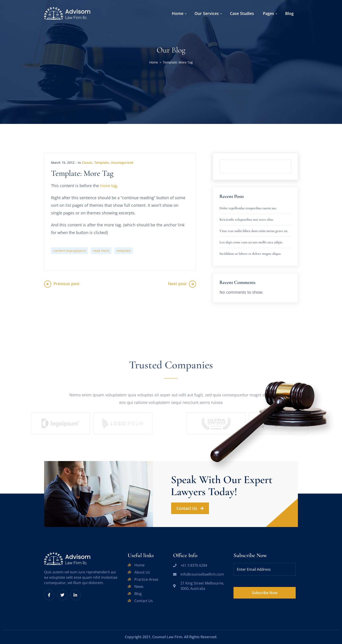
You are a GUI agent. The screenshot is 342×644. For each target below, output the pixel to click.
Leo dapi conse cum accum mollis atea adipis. (251, 242)
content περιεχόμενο (70, 251)
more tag (109, 186)
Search (291, 160)
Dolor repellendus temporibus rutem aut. (248, 208)
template (124, 251)
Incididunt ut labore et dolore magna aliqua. (250, 254)
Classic (87, 163)
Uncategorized (122, 163)
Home (154, 62)
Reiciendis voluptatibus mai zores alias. (247, 219)
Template (102, 163)
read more (101, 251)
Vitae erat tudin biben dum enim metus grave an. (254, 231)
